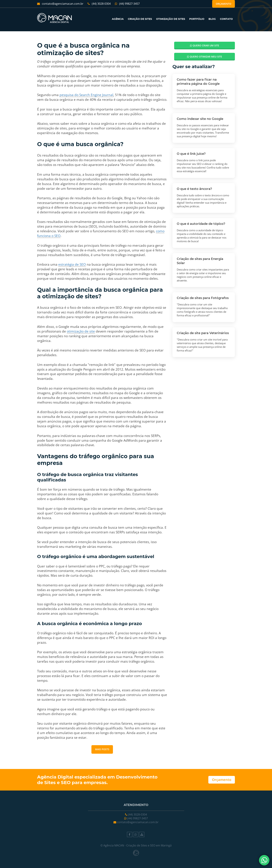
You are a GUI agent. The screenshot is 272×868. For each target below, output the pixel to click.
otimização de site (81, 331)
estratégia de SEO (72, 264)
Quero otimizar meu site (205, 57)
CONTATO (226, 19)
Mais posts (102, 749)
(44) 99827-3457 (127, 4)
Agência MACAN (114, 845)
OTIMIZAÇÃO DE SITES (171, 19)
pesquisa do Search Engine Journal (86, 95)
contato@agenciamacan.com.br (60, 4)
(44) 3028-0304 (99, 4)
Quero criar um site (205, 45)
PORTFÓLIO (197, 19)
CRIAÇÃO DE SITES (140, 19)
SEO (66, 783)
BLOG (212, 19)
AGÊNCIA (118, 19)
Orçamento (224, 4)
